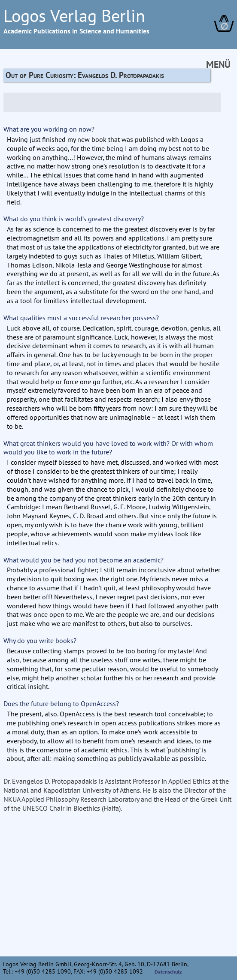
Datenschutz (168, 972)
